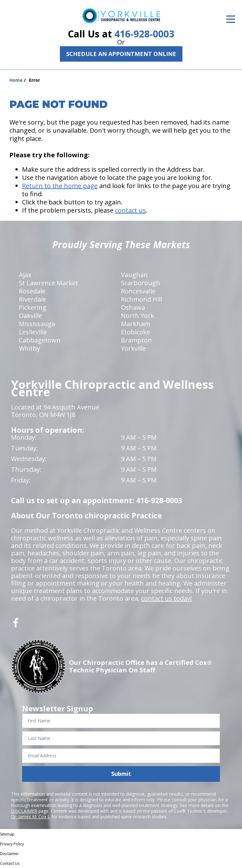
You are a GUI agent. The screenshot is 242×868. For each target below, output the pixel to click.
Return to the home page (60, 186)
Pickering (33, 307)
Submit (121, 774)
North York (138, 316)
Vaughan (134, 275)
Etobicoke (135, 332)
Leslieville (33, 332)
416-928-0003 (144, 34)
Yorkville (133, 348)
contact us (130, 210)
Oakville (30, 316)
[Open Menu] (231, 19)
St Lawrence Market (49, 283)
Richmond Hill (141, 299)
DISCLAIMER (24, 811)
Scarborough (141, 283)
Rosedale (32, 291)
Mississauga (37, 324)
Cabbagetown (40, 340)
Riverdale (32, 299)
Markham (135, 324)
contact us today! (167, 598)
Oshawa (133, 307)
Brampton (136, 340)
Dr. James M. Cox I (30, 817)
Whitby (29, 348)
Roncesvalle (138, 291)
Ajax (25, 275)
